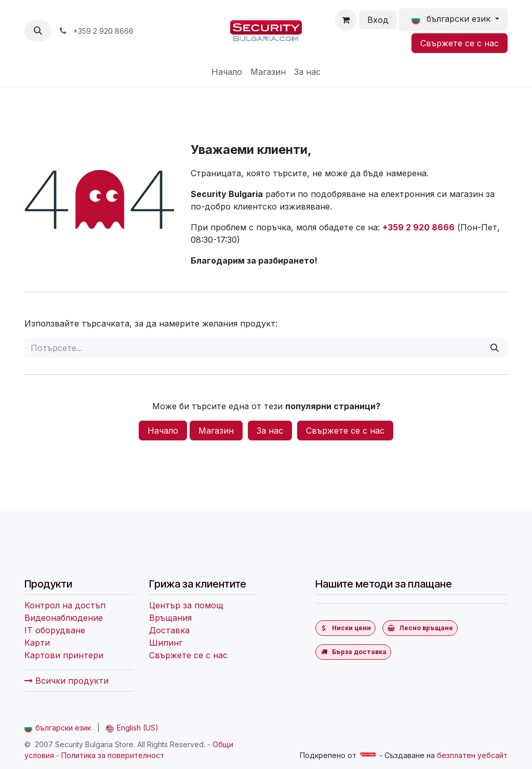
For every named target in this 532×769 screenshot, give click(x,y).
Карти (37, 643)
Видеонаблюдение (64, 618)
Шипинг (166, 643)
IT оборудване (55, 630)
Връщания (170, 618)
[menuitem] (227, 72)
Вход (378, 20)
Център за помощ (186, 605)
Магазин (216, 431)
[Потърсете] (495, 348)
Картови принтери (64, 655)
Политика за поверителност (113, 755)
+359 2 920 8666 (418, 227)
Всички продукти (66, 681)
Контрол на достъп (65, 605)
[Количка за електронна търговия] (346, 20)
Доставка (169, 630)
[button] (38, 31)
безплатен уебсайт (472, 755)
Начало (163, 431)
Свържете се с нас (460, 43)
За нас (270, 431)
